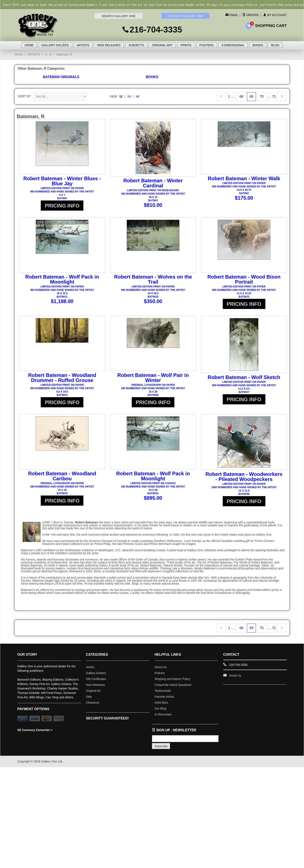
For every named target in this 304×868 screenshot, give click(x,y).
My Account (275, 15)
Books (152, 77)
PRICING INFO (62, 206)
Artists (90, 670)
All (137, 96)
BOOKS (258, 45)
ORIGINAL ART (162, 45)
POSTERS (207, 45)
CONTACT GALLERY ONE (185, 16)
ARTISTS (83, 45)
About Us (161, 670)
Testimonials (163, 693)
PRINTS (186, 45)
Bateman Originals (61, 77)
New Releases (95, 687)
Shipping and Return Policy (172, 681)
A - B (48, 54)
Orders (251, 15)
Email (233, 15)
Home (19, 54)
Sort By (24, 96)
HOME (29, 45)
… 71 (272, 97)
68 (242, 97)
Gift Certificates (96, 681)
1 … (231, 97)
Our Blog (160, 711)
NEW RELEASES (109, 45)
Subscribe (161, 749)
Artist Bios (161, 705)
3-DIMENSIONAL (233, 45)
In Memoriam (163, 717)
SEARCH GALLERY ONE (119, 16)
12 (121, 96)
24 (129, 96)
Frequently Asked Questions (173, 687)
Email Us (235, 678)
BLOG (275, 45)
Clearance (93, 705)
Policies (160, 676)
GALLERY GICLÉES (55, 45)
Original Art (93, 693)
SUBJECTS (136, 45)
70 (262, 97)
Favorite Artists (164, 699)
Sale (89, 699)
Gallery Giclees (96, 676)
